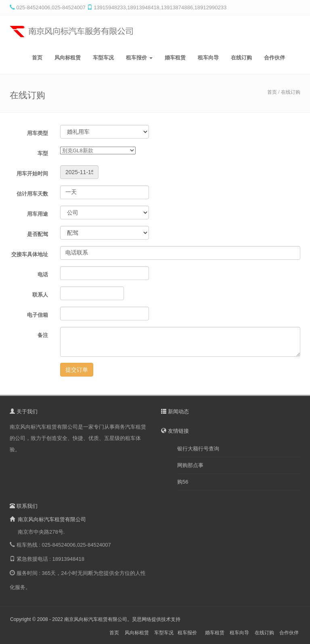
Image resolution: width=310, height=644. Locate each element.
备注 (43, 335)
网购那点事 (190, 465)
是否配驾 (38, 234)
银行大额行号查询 (198, 449)
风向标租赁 (68, 58)
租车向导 (208, 58)
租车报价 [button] (139, 58)
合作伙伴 (274, 58)
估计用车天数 (32, 194)
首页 (37, 58)
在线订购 (241, 58)
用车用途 (38, 214)
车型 (43, 153)
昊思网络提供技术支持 (156, 619)
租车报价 (187, 633)
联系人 (40, 295)
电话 (43, 275)
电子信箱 (38, 315)
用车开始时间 (32, 174)
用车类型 (38, 133)
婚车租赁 (175, 58)
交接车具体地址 (30, 254)
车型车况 (103, 58)
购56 (183, 482)
